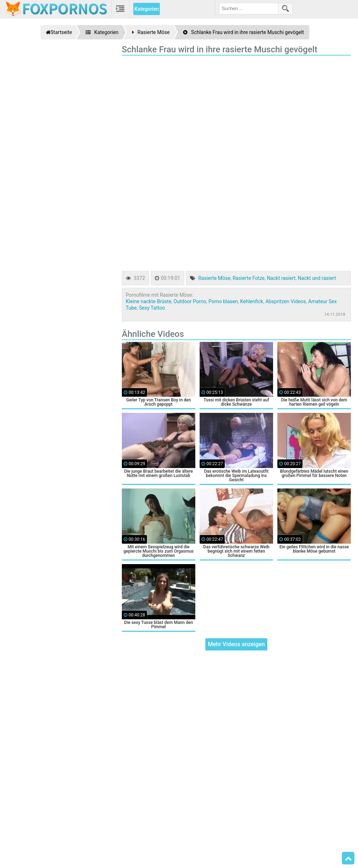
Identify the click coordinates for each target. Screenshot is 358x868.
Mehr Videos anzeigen (236, 644)
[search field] (249, 9)
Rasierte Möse (214, 278)
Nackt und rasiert (317, 278)
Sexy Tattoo (152, 308)
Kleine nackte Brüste (149, 301)
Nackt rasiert (281, 278)
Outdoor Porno (190, 301)
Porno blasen (223, 301)
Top (348, 858)
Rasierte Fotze (249, 278)
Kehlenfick (252, 301)
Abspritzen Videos (286, 301)
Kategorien (147, 9)
